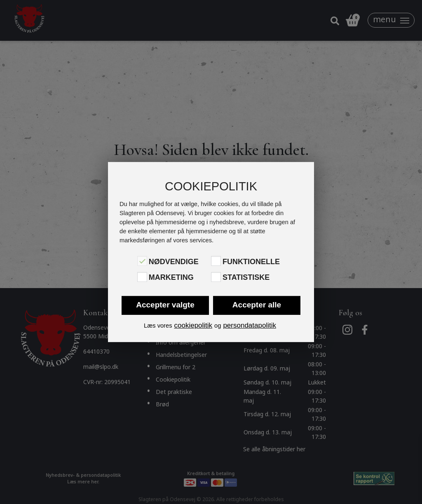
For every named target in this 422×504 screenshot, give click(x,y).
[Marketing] (142, 277)
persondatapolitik (250, 325)
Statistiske (246, 278)
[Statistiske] (216, 277)
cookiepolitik (193, 325)
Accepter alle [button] (257, 305)
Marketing (171, 278)
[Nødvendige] (142, 261)
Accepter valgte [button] (165, 305)
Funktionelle (251, 262)
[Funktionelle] (216, 261)
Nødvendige (174, 262)
